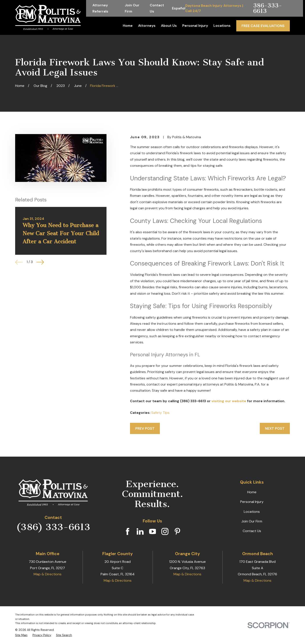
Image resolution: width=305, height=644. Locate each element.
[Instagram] (165, 531)
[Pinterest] (177, 531)
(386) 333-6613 (53, 527)
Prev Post (145, 428)
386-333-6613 (268, 8)
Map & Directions (48, 574)
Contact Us (252, 531)
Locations (252, 512)
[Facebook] (128, 531)
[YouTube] (153, 531)
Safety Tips (160, 413)
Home (252, 492)
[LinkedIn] (140, 531)
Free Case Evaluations (263, 26)
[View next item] (40, 262)
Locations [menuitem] (222, 26)
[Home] (48, 17)
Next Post (275, 428)
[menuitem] (21, 635)
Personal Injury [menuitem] (195, 26)
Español (179, 8)
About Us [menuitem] (169, 26)
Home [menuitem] (128, 26)
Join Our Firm (252, 521)
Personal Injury (252, 502)
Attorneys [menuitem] (147, 26)
